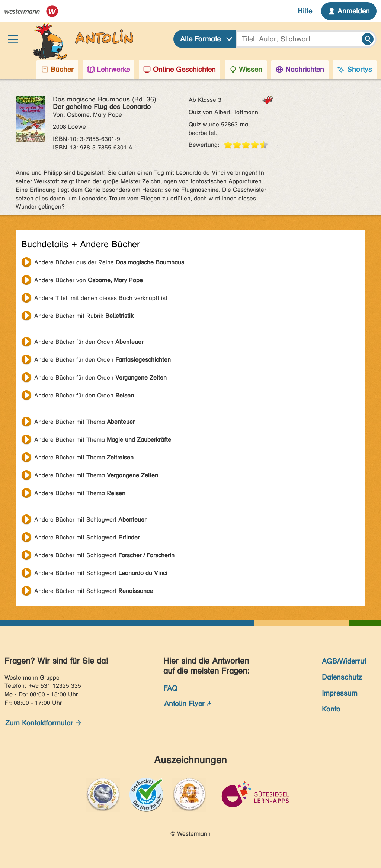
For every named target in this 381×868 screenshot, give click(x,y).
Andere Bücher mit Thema (84, 422)
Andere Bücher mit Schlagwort (90, 519)
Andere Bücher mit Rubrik (84, 316)
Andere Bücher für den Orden (89, 342)
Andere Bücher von (89, 280)
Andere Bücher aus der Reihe (109, 262)
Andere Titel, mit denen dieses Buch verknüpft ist (101, 298)
